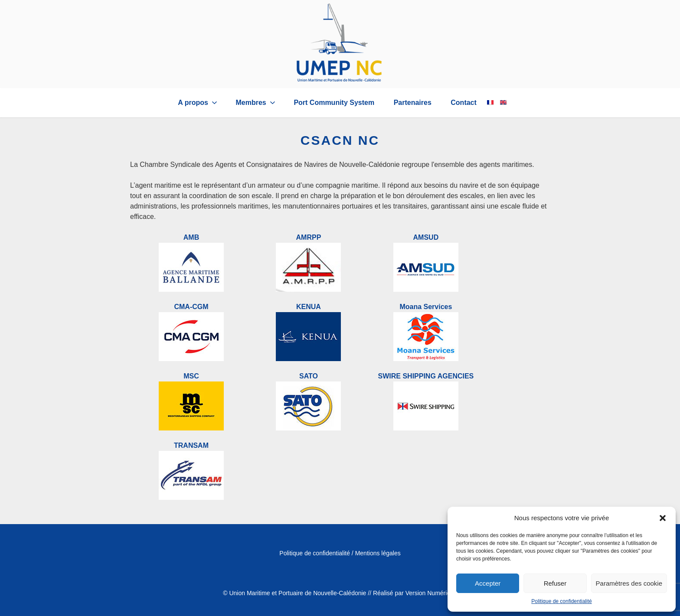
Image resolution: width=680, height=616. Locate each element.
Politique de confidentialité (561, 601)
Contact (464, 103)
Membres (256, 103)
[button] (663, 518)
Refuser (555, 583)
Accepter (488, 583)
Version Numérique (431, 593)
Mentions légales (378, 553)
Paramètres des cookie (629, 583)
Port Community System (334, 103)
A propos (198, 103)
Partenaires (413, 103)
